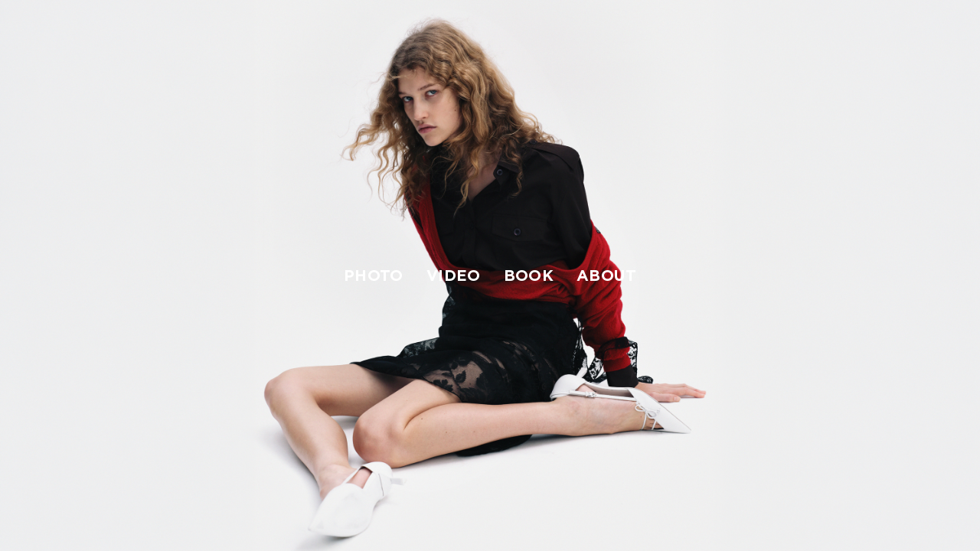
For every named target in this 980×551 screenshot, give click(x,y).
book (529, 275)
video (454, 275)
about (606, 275)
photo (374, 275)
